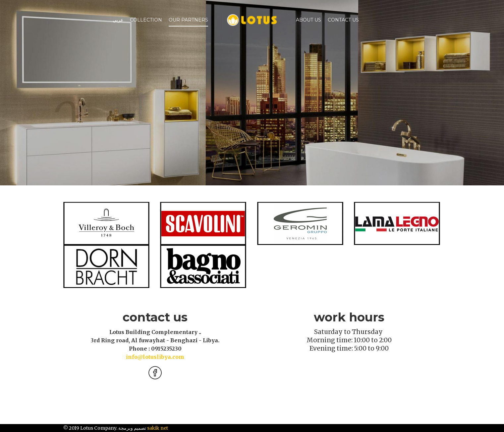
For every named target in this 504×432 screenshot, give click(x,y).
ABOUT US (308, 20)
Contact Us (343, 20)
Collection (146, 20)
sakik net (158, 428)
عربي (118, 20)
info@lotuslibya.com (155, 357)
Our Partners (188, 20)
